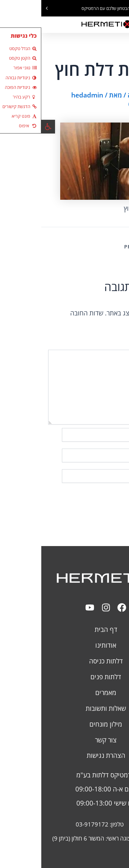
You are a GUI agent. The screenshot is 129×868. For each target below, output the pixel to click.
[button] (123, 8)
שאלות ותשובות (64, 708)
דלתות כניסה (65, 661)
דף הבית (65, 629)
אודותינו (64, 645)
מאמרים (64, 692)
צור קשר (64, 740)
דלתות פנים (64, 677)
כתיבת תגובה (104, 95)
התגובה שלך (108, 345)
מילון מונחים (64, 724)
